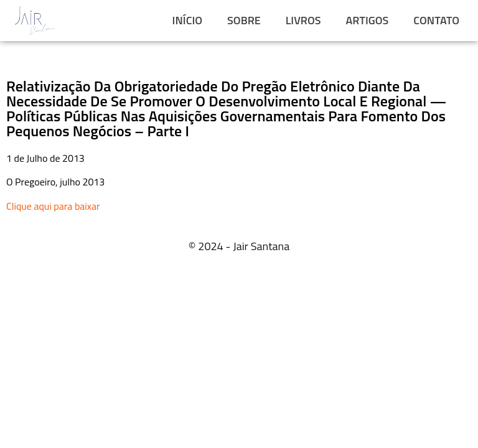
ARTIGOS (368, 20)
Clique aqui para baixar (53, 206)
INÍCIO (187, 20)
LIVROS (303, 20)
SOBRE (244, 20)
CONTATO (436, 20)
